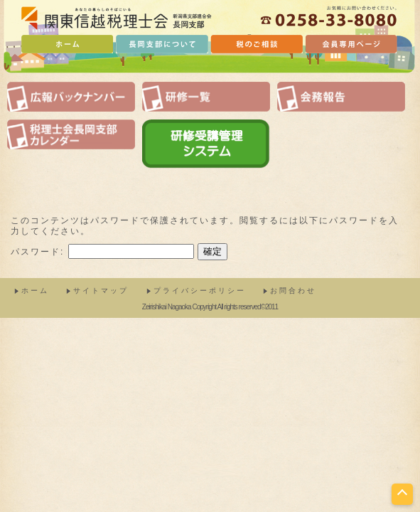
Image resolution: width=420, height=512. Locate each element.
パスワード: (102, 252)
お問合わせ (293, 290)
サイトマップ (101, 290)
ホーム (35, 290)
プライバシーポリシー (200, 290)
